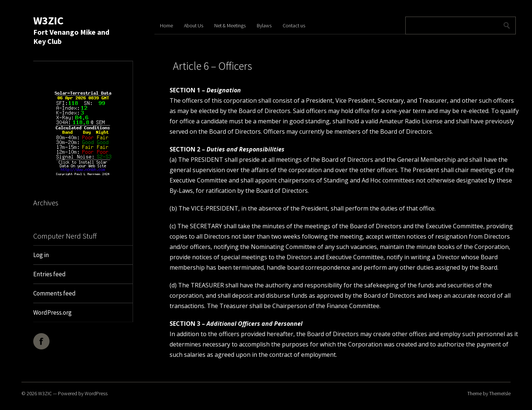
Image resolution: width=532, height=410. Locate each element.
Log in (41, 255)
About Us (194, 25)
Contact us (294, 25)
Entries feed (50, 274)
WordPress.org (52, 312)
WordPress (96, 393)
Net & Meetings (230, 25)
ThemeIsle (500, 393)
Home (166, 25)
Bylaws (264, 25)
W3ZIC (48, 20)
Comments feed (54, 293)
